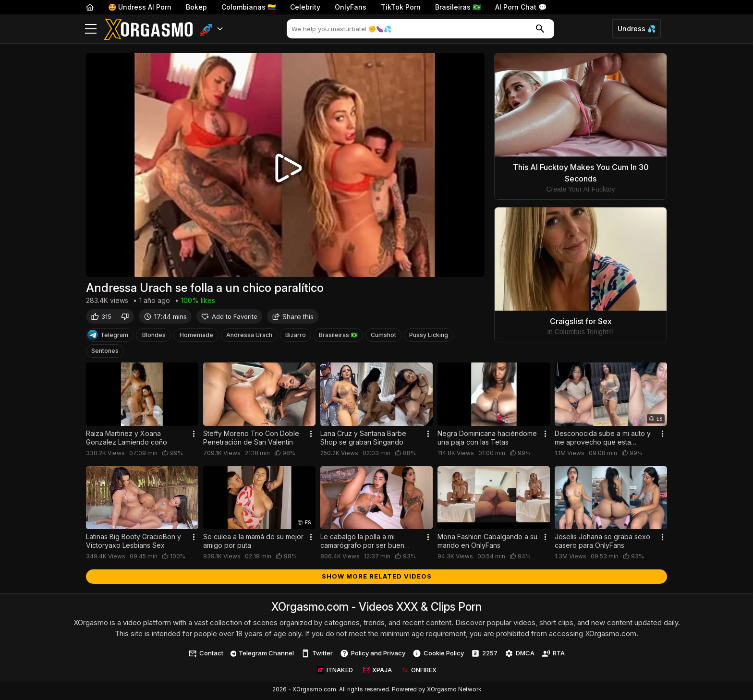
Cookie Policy (438, 655)
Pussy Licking (429, 337)
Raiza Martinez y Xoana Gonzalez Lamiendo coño (127, 440)
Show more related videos (377, 578)
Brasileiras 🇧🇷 (458, 7)
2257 (484, 655)
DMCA (520, 655)
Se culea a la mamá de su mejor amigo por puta (253, 543)
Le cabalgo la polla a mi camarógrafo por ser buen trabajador (362, 543)
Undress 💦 (637, 29)
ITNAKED (335, 672)
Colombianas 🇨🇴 (249, 7)
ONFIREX (419, 672)
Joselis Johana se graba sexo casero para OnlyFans (602, 543)
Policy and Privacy (373, 655)
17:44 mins (165, 318)
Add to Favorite (229, 318)
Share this (293, 318)
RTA (553, 655)
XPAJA (377, 672)
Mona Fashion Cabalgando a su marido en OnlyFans (487, 543)
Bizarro (296, 337)
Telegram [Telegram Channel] (108, 337)
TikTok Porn (401, 7)
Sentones (105, 353)
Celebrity (305, 7)
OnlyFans (351, 7)
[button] (212, 29)
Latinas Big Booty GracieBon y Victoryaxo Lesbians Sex (134, 543)
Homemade (196, 337)
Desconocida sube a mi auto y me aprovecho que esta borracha (603, 440)
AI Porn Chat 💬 (521, 7)
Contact (206, 655)
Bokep (196, 7)
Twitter (317, 655)
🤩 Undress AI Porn (140, 7)
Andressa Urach (249, 337)
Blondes (154, 337)
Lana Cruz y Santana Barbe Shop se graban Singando (363, 440)
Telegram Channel (262, 655)
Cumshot (383, 337)
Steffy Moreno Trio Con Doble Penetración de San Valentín (251, 440)
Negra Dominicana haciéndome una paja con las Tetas (487, 440)
